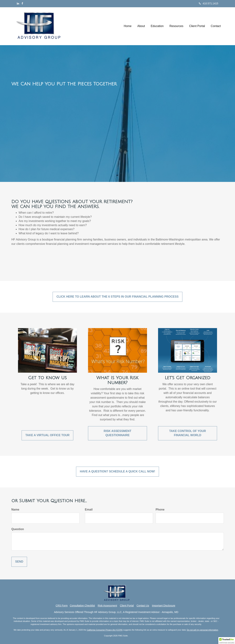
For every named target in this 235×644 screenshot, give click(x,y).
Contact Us (143, 606)
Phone (160, 510)
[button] (141, 26)
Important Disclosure (164, 606)
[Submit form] (19, 562)
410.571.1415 (209, 3)
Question (18, 529)
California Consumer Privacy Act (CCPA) (105, 630)
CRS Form (62, 606)
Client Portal (127, 606)
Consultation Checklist (82, 606)
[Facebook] (22, 3)
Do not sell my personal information (202, 630)
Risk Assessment (107, 606)
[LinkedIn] (18, 3)
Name (15, 510)
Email (89, 510)
